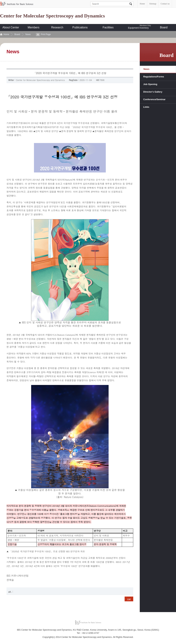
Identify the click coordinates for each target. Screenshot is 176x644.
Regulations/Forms (154, 77)
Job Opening (150, 84)
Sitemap (153, 4)
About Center (11, 27)
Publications (80, 27)
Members (34, 27)
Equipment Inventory (138, 28)
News (28, 34)
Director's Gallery (153, 92)
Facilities (108, 27)
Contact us (165, 4)
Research (57, 27)
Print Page (46, 34)
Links (146, 107)
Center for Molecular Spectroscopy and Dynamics (52, 16)
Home (142, 4)
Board (164, 27)
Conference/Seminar (154, 99)
